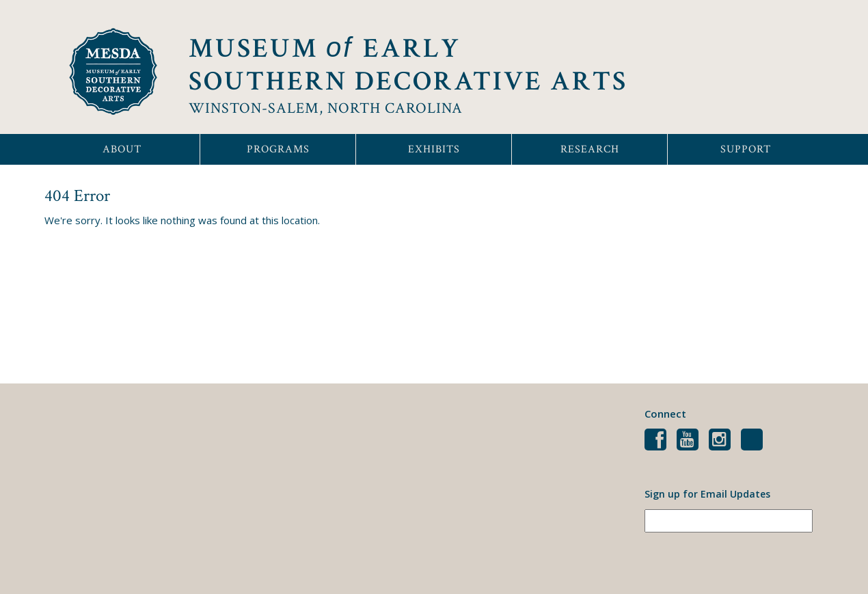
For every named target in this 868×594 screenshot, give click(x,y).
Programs (278, 149)
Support (746, 149)
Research (590, 149)
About (122, 149)
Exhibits (434, 149)
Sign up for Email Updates (707, 494)
